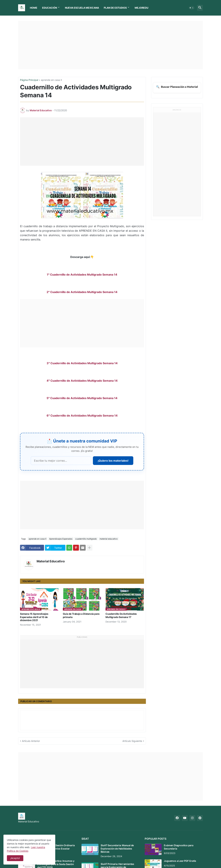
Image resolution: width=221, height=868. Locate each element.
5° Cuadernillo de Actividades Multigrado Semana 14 (82, 398)
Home (34, 8)
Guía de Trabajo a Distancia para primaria (81, 615)
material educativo (109, 539)
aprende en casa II (51, 80)
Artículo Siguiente (132, 741)
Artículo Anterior (31, 741)
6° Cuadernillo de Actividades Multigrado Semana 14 (82, 416)
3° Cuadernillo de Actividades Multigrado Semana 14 (82, 363)
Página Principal (29, 80)
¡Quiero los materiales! (113, 461)
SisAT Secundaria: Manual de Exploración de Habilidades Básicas (117, 848)
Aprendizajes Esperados (61, 539)
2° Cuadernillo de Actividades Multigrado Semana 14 (82, 292)
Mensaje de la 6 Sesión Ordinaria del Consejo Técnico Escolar (56, 847)
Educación (50, 8)
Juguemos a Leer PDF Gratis (180, 861)
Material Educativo (51, 561)
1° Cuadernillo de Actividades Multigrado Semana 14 (82, 275)
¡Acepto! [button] (15, 858)
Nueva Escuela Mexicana (82, 8)
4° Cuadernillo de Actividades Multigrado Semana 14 (82, 381)
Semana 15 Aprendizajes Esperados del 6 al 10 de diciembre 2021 (34, 617)
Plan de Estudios (115, 8)
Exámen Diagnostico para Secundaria (179, 847)
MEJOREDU (141, 8)
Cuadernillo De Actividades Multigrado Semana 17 (121, 615)
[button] (191, 8)
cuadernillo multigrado (86, 539)
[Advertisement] (110, 45)
